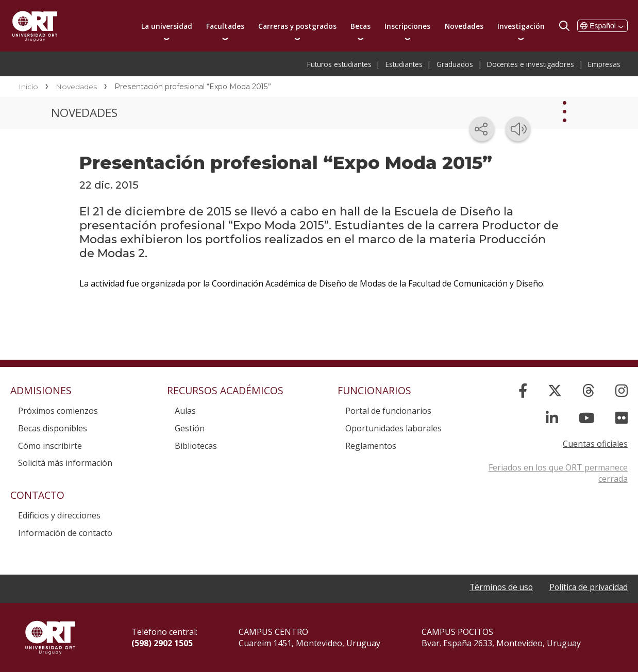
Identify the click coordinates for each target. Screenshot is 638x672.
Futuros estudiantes (339, 64)
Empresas (604, 64)
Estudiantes (404, 64)
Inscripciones (407, 26)
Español (602, 26)
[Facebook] (523, 390)
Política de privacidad (587, 587)
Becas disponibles (53, 428)
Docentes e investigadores (531, 64)
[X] (555, 390)
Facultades (225, 26)
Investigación (521, 26)
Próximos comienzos (58, 411)
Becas (360, 26)
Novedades (464, 26)
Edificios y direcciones (59, 515)
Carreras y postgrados (297, 26)
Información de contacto (65, 533)
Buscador (564, 26)
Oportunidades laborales (393, 428)
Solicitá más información (65, 463)
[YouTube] (587, 418)
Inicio (28, 87)
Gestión (190, 428)
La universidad (167, 26)
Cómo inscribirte (50, 446)
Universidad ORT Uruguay (35, 26)
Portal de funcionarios (388, 411)
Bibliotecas (196, 446)
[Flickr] (622, 418)
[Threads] (589, 390)
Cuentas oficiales (595, 444)
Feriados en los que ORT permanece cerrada (558, 473)
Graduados (455, 64)
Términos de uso (498, 587)
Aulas (185, 411)
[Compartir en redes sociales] (482, 129)
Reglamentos (371, 446)
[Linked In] (552, 418)
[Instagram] (622, 390)
